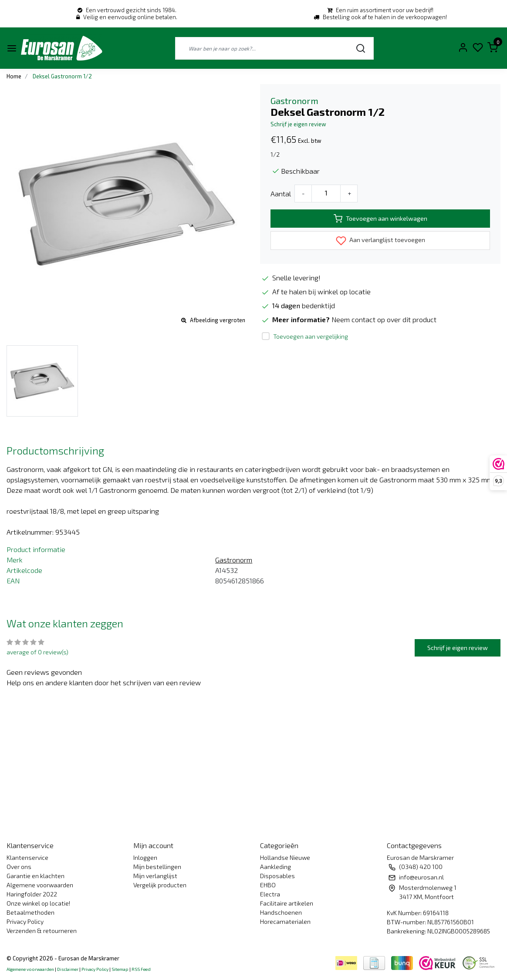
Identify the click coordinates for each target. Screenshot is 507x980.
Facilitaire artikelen (287, 903)
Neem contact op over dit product (384, 319)
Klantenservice (27, 857)
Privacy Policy (25, 921)
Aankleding (275, 867)
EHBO (268, 885)
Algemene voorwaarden (40, 885)
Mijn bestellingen (157, 867)
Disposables (277, 876)
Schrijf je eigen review (298, 124)
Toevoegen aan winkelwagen (380, 219)
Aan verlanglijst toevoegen (380, 241)
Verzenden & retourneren (42, 931)
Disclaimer (68, 969)
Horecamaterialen (285, 921)
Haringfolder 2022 (32, 894)
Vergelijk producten (160, 885)
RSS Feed (141, 969)
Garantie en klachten (35, 876)
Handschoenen (281, 912)
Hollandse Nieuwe (285, 857)
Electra (270, 894)
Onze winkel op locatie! (38, 903)
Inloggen (145, 857)
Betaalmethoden (30, 912)
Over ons (19, 867)
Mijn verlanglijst (155, 876)
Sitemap (120, 969)
